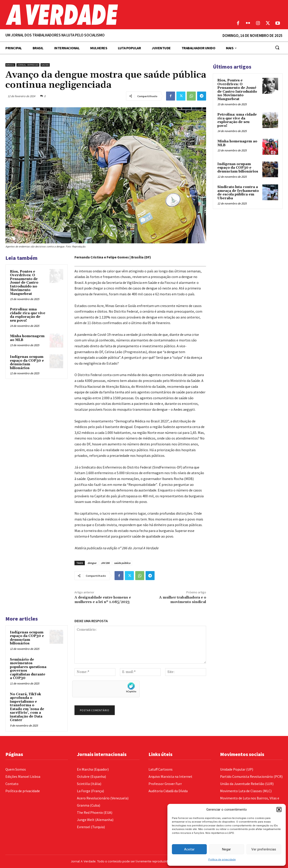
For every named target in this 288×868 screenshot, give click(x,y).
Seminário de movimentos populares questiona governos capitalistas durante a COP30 (28, 669)
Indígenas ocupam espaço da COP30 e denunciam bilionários (27, 362)
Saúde (45, 65)
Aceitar (189, 849)
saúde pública (122, 563)
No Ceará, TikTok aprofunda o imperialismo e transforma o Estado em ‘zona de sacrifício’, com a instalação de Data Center (27, 707)
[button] (279, 810)
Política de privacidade (222, 860)
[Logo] (108, 15)
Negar (226, 849)
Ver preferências (264, 849)
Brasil (10, 65)
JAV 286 (105, 563)
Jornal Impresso (28, 65)
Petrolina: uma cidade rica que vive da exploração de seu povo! (28, 315)
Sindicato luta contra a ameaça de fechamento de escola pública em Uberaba (238, 193)
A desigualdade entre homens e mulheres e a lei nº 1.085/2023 (103, 600)
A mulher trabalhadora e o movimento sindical (183, 600)
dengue (92, 563)
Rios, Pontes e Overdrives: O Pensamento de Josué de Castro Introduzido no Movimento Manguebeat (24, 283)
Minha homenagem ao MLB (27, 338)
